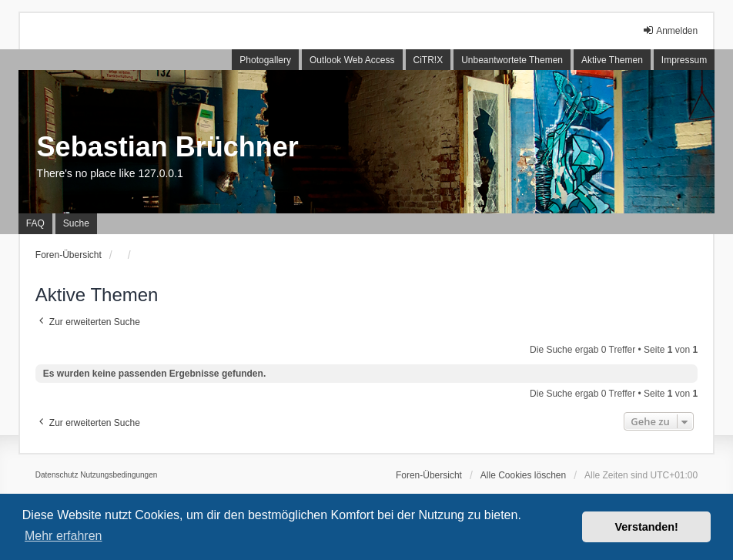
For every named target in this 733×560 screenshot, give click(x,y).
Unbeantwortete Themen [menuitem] (512, 60)
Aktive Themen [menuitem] (612, 60)
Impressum (684, 60)
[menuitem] (57, 475)
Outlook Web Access (352, 60)
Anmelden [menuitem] (670, 30)
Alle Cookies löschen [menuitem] (523, 475)
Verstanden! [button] (647, 527)
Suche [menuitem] (76, 223)
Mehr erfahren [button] (64, 536)
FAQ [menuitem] (35, 223)
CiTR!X (428, 60)
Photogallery (265, 60)
